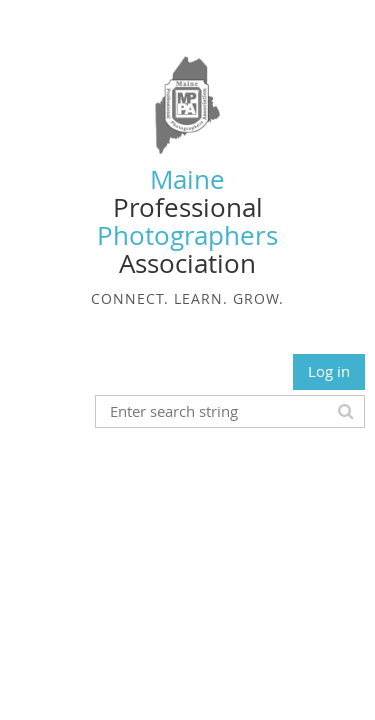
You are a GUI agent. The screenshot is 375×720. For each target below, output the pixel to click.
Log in (329, 371)
